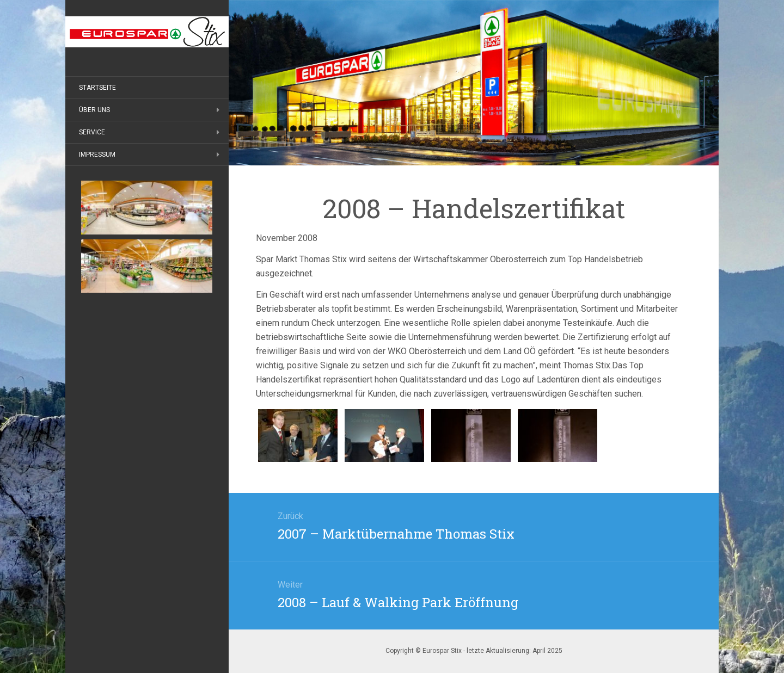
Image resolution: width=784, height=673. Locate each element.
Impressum (97, 155)
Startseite (97, 88)
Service (92, 132)
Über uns (94, 110)
